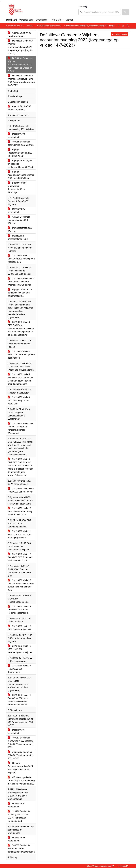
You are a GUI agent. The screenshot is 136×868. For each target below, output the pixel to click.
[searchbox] (100, 12)
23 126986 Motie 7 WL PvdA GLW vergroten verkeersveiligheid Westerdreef (21, 428)
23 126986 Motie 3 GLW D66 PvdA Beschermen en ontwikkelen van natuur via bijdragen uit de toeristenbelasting (21, 328)
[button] (125, 12)
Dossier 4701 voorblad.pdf (16, 731)
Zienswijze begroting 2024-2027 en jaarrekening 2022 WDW (20, 755)
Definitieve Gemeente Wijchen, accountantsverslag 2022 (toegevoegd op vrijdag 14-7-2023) (20, 65)
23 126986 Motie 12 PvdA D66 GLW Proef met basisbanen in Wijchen (20, 557)
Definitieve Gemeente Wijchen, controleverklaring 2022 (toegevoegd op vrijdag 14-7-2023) (21, 81)
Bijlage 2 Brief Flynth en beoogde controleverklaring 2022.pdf (21, 164)
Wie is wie (56, 20)
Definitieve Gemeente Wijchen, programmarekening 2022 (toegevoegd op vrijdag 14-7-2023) (20, 47)
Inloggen (123, 866)
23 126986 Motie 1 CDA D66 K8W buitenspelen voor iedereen (21, 259)
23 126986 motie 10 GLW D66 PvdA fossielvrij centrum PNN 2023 (20, 512)
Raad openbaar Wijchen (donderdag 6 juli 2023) (55, 26)
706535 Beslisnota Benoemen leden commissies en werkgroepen (21, 849)
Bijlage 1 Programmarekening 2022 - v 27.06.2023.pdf (21, 153)
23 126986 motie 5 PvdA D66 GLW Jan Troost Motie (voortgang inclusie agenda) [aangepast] (20, 379)
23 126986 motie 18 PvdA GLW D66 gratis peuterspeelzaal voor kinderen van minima (19, 700)
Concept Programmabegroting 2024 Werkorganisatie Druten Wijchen (20, 768)
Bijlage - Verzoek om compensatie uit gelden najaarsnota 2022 (20, 293)
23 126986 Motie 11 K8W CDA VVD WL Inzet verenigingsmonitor (19, 534)
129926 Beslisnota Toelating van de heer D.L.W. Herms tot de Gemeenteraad (19, 816)
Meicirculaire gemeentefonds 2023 (18, 237)
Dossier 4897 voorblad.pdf (16, 805)
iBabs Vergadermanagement (100, 866)
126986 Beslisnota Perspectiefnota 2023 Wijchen (19, 220)
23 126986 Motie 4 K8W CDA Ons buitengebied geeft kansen (21, 355)
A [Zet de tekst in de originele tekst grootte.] (119, 26)
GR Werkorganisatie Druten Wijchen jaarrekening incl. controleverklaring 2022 (21, 781)
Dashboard (11, 20)
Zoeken (82, 7)
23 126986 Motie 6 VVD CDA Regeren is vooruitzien (19, 401)
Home (24, 26)
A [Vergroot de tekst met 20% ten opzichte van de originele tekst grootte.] (123, 26)
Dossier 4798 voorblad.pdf (16, 135)
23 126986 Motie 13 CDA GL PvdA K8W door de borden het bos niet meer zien (21, 585)
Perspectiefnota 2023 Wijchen (20, 230)
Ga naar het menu (1, 2)
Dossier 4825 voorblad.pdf (16, 211)
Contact (69, 20)
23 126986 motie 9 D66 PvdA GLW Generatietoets (21, 490)
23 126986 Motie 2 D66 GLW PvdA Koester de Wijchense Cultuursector (21, 282)
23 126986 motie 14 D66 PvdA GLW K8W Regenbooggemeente (19, 610)
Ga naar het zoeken (0, 2)
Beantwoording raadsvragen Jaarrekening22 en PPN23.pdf (17, 188)
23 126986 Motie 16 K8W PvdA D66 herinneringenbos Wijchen (20, 649)
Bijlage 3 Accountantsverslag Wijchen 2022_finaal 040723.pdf (21, 175)
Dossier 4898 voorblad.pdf (16, 839)
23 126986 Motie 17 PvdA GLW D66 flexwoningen (19, 669)
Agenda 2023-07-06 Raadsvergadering (19, 34)
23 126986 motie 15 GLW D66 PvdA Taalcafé (19, 628)
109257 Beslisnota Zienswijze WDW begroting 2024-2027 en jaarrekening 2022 (21, 743)
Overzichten (42, 20)
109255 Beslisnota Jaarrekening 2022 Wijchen (21, 143)
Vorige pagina (119, 34)
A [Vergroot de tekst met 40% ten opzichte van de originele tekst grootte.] (128, 26)
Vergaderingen (26, 20)
